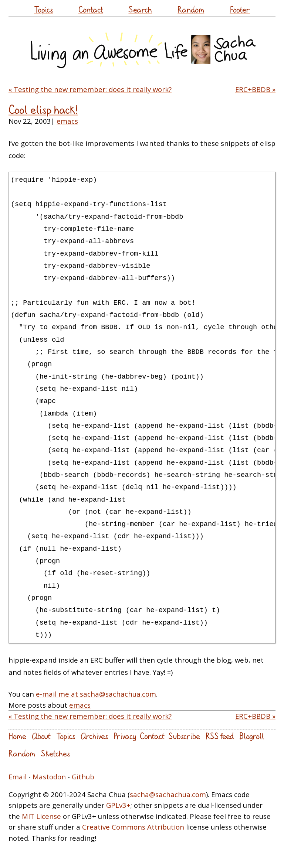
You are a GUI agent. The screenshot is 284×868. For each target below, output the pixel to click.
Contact (91, 9)
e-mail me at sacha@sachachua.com (96, 694)
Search (140, 9)
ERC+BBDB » (255, 89)
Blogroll (252, 736)
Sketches (55, 753)
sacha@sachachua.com (168, 794)
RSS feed (220, 736)
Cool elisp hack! (43, 110)
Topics (43, 9)
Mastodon (49, 777)
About (41, 736)
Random (191, 9)
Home (17, 736)
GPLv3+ (118, 805)
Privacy (125, 736)
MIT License (41, 816)
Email (18, 777)
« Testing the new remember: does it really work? (90, 89)
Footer (240, 9)
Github (83, 777)
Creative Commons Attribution (133, 827)
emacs (67, 121)
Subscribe (184, 736)
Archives (94, 736)
